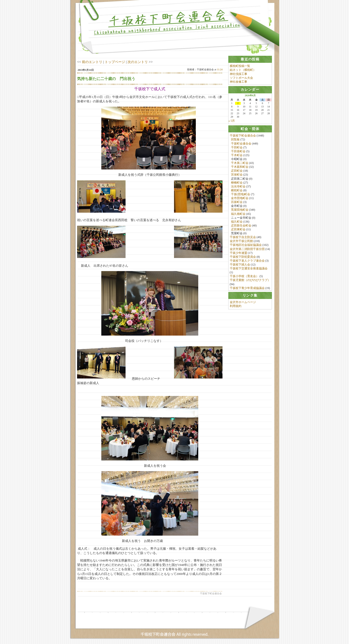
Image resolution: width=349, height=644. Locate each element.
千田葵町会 (238, 152)
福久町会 (237, 222)
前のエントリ (92, 62)
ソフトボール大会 (241, 78)
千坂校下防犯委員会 (243, 257)
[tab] (250, 59)
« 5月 (232, 121)
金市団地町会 (240, 198)
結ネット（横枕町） (243, 70)
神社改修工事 (238, 82)
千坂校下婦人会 (240, 265)
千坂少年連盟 (238, 253)
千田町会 (237, 148)
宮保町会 (237, 175)
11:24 (220, 69)
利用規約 (236, 307)
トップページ (115, 62)
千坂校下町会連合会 (243, 136)
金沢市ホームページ (243, 303)
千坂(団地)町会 (241, 194)
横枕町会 (237, 191)
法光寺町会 (238, 187)
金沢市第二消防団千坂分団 (247, 249)
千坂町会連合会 (241, 144)
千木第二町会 (240, 163)
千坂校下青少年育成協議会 (247, 288)
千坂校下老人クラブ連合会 (247, 261)
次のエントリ (138, 62)
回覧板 (235, 140)
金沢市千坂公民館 (241, 241)
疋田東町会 (238, 230)
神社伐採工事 (238, 74)
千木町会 (237, 155)
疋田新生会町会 (241, 226)
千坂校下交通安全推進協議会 (249, 269)
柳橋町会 (237, 183)
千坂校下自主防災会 (243, 238)
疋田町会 (237, 171)
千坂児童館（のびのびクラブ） (250, 281)
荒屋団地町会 (240, 210)
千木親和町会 (240, 167)
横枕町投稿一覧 (240, 66)
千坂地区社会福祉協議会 (246, 245)
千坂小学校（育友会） (244, 277)
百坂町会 (237, 202)
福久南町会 (238, 214)
